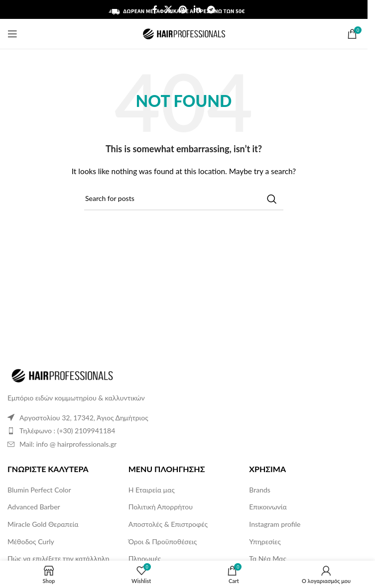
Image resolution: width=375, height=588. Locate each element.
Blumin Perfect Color (39, 490)
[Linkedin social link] (197, 9)
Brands (260, 490)
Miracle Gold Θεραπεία (43, 524)
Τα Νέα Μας (268, 558)
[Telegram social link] (211, 9)
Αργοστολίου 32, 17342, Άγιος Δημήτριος (84, 418)
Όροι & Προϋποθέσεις (163, 541)
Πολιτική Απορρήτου (161, 507)
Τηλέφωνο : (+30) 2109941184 (67, 431)
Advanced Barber (34, 507)
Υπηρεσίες (265, 541)
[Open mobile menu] (12, 34)
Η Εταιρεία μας (152, 490)
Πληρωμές (145, 558)
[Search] (184, 199)
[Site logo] (184, 33)
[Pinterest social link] (183, 9)
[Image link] (62, 375)
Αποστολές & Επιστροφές (168, 524)
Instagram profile (275, 524)
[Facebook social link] (155, 9)
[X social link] (168, 9)
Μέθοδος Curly (31, 541)
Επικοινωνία (268, 507)
